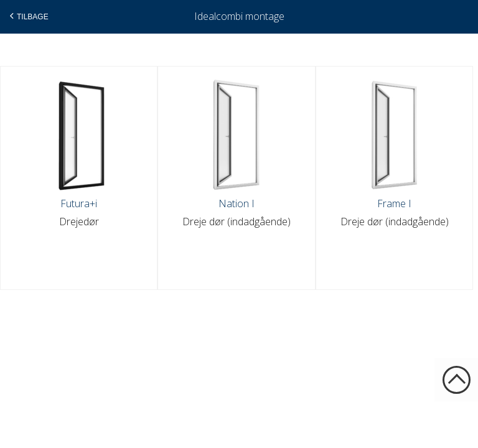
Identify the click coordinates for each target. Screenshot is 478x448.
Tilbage (28, 16)
